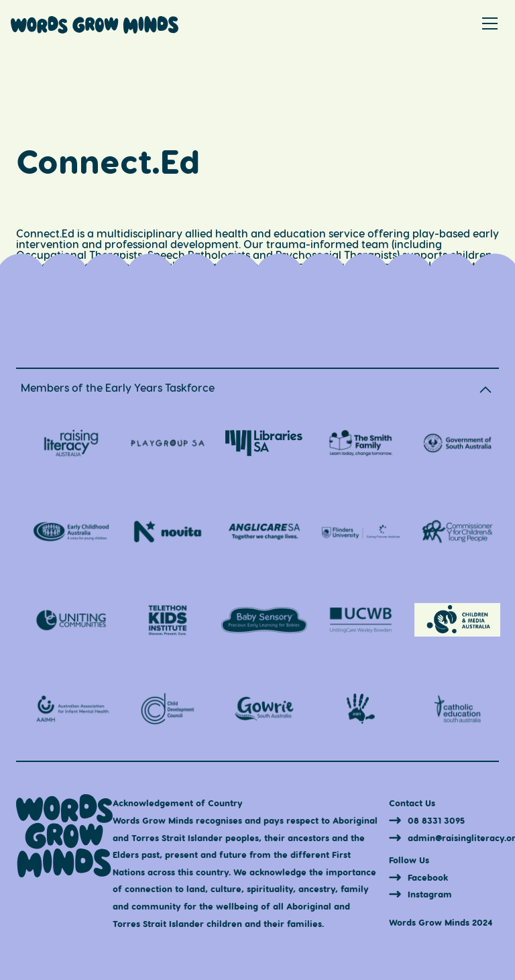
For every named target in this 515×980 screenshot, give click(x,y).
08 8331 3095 (436, 820)
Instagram (430, 894)
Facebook (428, 877)
